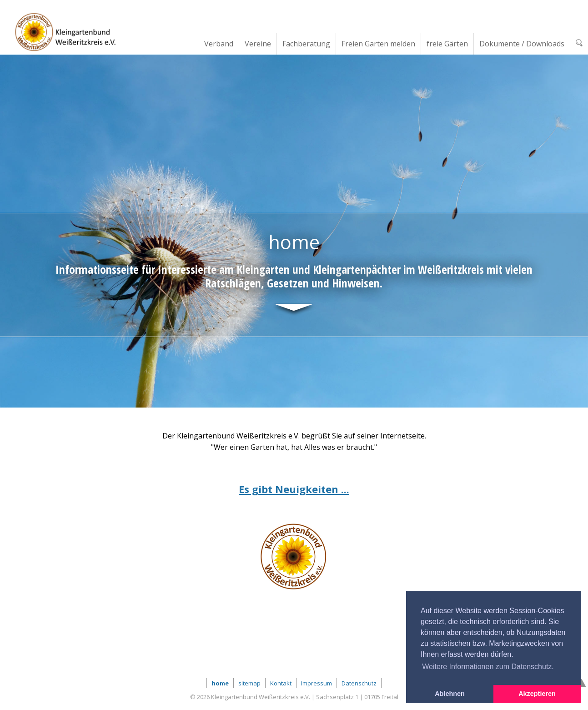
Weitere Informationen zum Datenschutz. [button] (488, 667)
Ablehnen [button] (450, 694)
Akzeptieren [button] (537, 694)
